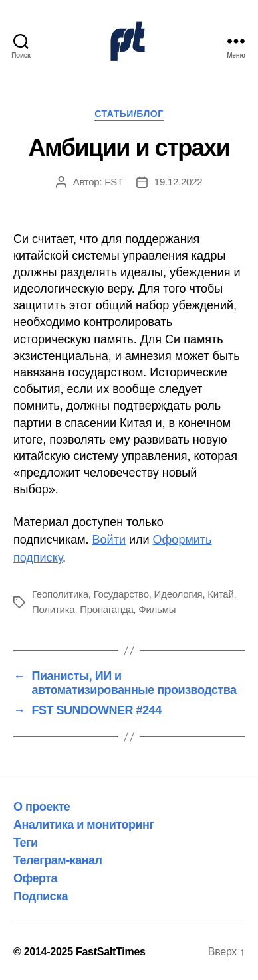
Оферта (35, 878)
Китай (220, 594)
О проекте (42, 807)
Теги (26, 843)
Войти (109, 540)
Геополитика (60, 594)
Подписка (41, 896)
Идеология (179, 594)
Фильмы (157, 609)
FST (114, 182)
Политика (53, 609)
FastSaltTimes (111, 952)
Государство (121, 594)
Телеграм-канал (58, 860)
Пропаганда (106, 609)
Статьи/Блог (129, 114)
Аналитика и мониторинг (83, 825)
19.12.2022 (179, 182)
